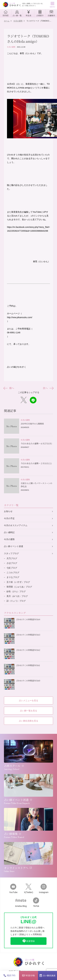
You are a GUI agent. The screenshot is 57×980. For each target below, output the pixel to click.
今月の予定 (9, 518)
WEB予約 (28, 975)
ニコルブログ (13, 572)
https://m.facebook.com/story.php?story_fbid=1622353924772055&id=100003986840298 (28, 229)
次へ (48, 388)
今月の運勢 (11, 47)
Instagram (44, 889)
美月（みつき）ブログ (17, 596)
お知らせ (8, 511)
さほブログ (12, 563)
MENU (52, 5)
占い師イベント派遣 (14, 546)
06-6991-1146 (14, 333)
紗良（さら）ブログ (16, 591)
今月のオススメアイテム (16, 525)
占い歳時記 (9, 532)
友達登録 (28, 941)
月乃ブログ (12, 558)
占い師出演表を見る (29, 721)
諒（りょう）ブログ (16, 601)
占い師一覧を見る (29, 711)
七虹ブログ (12, 568)
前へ (9, 388)
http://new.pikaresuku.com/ (20, 317)
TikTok (36, 902)
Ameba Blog (21, 902)
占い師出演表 (47, 975)
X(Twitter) (28, 889)
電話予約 (9, 975)
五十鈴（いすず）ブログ (18, 582)
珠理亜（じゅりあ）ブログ (19, 587)
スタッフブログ (11, 553)
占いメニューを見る (29, 700)
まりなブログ (13, 577)
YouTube (13, 889)
